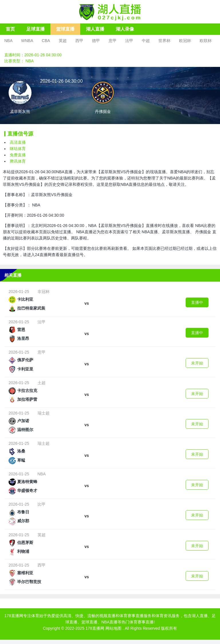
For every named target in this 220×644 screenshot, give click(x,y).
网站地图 (113, 628)
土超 (42, 383)
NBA (8, 41)
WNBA (27, 41)
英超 (63, 41)
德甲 (96, 41)
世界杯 (164, 41)
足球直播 (36, 29)
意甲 (113, 41)
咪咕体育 (18, 149)
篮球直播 (65, 29)
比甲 (42, 504)
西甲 (79, 41)
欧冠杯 (185, 41)
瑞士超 (44, 413)
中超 (146, 41)
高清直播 (18, 142)
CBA (46, 41)
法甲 (129, 41)
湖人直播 (95, 29)
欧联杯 (206, 41)
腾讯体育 (18, 161)
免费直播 (18, 155)
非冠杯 (44, 292)
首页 (10, 29)
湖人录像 (125, 29)
